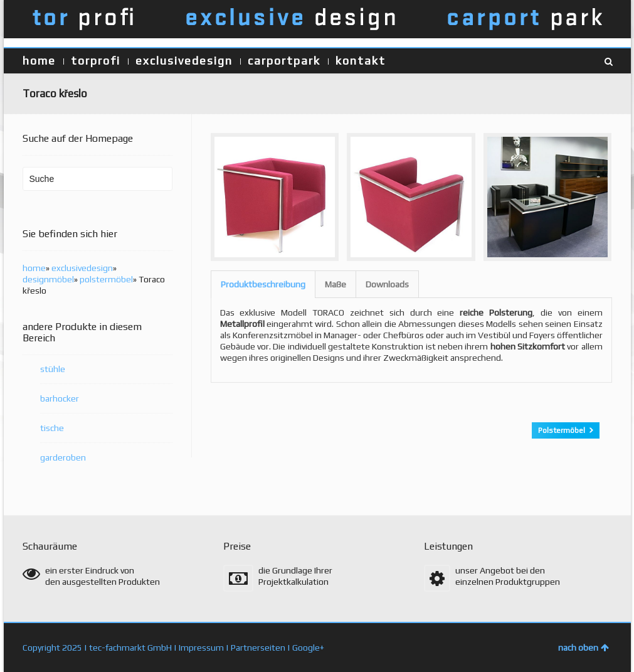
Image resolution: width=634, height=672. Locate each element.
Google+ (308, 648)
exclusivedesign (184, 61)
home (39, 61)
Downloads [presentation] (387, 284)
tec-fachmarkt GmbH (130, 648)
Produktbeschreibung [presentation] (263, 284)
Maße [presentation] (335, 284)
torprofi (96, 61)
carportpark (284, 61)
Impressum (201, 648)
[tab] (263, 284)
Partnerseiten (258, 648)
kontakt (361, 61)
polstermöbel (106, 279)
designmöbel (48, 279)
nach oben (584, 648)
